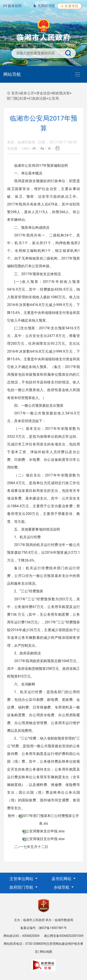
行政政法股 (37, 98)
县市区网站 (62, 879)
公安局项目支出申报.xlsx (45, 839)
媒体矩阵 (13, 6)
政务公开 (27, 93)
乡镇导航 (62, 887)
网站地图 (46, 952)
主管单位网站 (22, 879)
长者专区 (69, 6)
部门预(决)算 (17, 98)
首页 (15, 93)
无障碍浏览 (44, 6)
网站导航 (12, 74)
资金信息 (43, 93)
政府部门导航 (22, 887)
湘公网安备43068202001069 (64, 936)
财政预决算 (61, 93)
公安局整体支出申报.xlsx (45, 831)
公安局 (54, 98)
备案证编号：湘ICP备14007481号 (43, 928)
